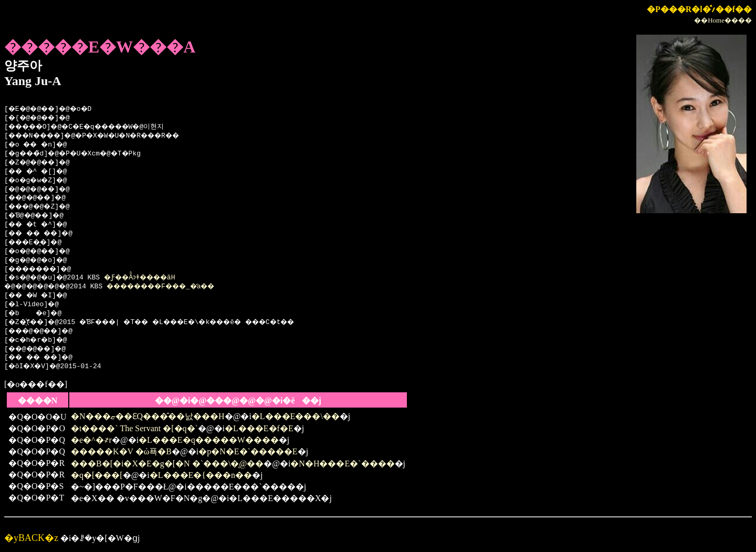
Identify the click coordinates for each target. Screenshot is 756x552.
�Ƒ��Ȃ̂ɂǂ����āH (152, 278)
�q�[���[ (97, 475)
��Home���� (723, 20)
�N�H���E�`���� (342, 464)
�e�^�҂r (91, 440)
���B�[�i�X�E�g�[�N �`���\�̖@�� (167, 464)
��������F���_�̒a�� (178, 287)
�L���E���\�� (296, 416)
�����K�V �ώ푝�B (121, 451)
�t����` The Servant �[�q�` (134, 428)
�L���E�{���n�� (201, 475)
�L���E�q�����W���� (209, 440)
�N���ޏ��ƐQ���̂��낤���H (148, 416)
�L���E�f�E (259, 428)
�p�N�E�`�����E (248, 451)
